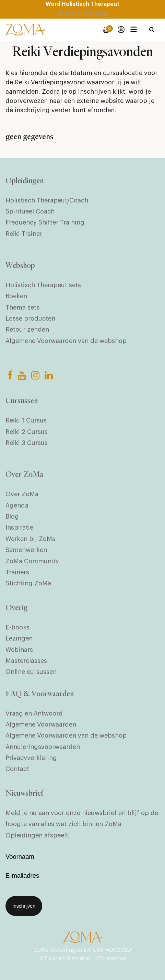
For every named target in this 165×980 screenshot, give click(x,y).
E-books (17, 627)
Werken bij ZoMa (31, 539)
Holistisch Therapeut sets (43, 285)
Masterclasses (26, 661)
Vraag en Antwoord (34, 713)
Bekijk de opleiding (83, 14)
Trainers (17, 572)
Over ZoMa (22, 494)
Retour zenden (27, 330)
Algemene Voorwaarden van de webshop (66, 341)
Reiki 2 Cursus (27, 432)
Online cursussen (31, 672)
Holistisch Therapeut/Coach (47, 200)
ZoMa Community (32, 561)
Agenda (17, 505)
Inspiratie (19, 528)
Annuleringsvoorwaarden (43, 747)
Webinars (19, 650)
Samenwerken (26, 550)
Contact (17, 769)
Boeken (16, 296)
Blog (12, 517)
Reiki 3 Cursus (27, 443)
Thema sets (22, 307)
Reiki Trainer (24, 234)
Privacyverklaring (31, 758)
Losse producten (30, 319)
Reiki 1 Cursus (26, 420)
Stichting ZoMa (28, 583)
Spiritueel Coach (30, 211)
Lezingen (19, 638)
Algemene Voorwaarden (41, 724)
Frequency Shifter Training (45, 222)
